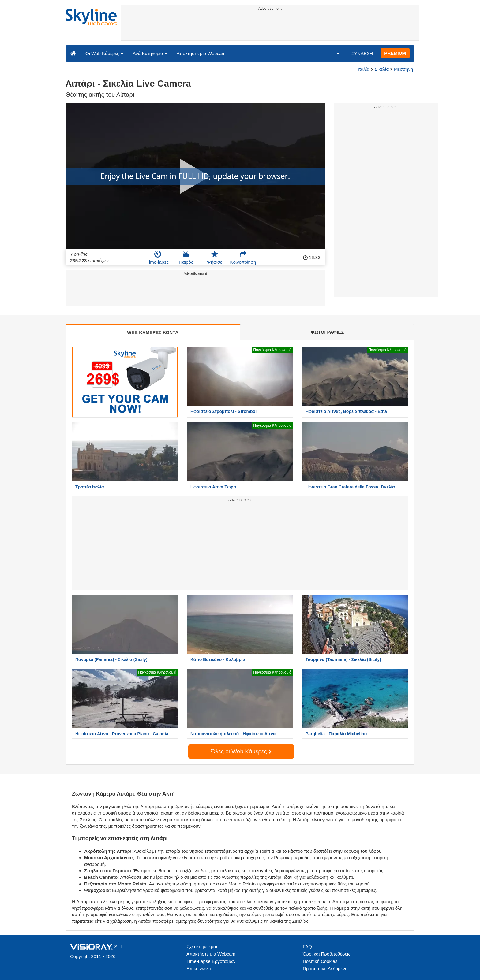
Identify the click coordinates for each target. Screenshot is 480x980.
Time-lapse (158, 258)
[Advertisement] (270, 27)
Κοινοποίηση (243, 258)
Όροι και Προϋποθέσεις (326, 954)
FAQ (307, 947)
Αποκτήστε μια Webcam (201, 53)
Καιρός (186, 258)
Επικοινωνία (199, 969)
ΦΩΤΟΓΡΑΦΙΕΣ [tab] (327, 332)
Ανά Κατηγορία (150, 53)
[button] (334, 53)
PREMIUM (395, 53)
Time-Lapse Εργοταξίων (211, 961)
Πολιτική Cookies (320, 961)
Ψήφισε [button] (215, 258)
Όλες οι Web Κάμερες (241, 751)
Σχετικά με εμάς (202, 947)
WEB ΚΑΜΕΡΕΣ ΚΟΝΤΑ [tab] (153, 332)
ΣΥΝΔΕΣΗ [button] (362, 53)
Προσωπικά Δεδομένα (325, 969)
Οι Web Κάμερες (104, 53)
